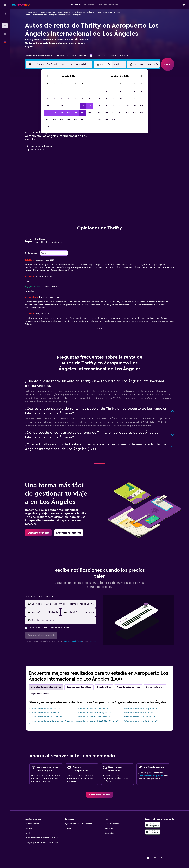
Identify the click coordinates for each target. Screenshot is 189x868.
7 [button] (76, 99)
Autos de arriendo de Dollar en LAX (46, 717)
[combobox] (39, 56)
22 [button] (83, 113)
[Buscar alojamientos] (5, 20)
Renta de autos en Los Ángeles (110, 12)
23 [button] (90, 113)
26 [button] (62, 120)
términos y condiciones (72, 641)
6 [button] (69, 99)
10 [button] (48, 106)
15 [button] (83, 106)
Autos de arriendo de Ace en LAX (139, 717)
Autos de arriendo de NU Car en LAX (141, 721)
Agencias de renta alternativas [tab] (46, 687)
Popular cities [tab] (104, 687)
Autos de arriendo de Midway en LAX (94, 713)
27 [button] (69, 120)
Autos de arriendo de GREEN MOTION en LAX (98, 721)
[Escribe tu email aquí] (63, 620)
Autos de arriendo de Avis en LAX (45, 709)
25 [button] (55, 120)
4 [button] (55, 99)
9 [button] (90, 99)
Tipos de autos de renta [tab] (128, 687)
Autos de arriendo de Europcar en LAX (94, 717)
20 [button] (69, 113)
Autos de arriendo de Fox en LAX (139, 713)
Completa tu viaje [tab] (155, 687)
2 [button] (90, 92)
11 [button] (55, 106)
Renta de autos (31, 12)
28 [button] (76, 120)
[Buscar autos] (5, 26)
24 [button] (48, 120)
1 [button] (83, 92)
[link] (38, 533)
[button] (5, 5)
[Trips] (5, 34)
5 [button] (62, 99)
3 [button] (48, 99)
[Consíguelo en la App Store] (153, 832)
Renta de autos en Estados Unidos (54, 12)
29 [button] (83, 120)
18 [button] (55, 113)
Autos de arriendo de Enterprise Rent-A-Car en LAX (51, 722)
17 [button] (48, 113)
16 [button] (90, 106)
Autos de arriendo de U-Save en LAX (94, 709)
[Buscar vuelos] (5, 13)
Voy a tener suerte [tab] (40, 694)
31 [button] (48, 127)
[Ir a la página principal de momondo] (20, 4)
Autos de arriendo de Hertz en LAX (45, 713)
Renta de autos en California (83, 12)
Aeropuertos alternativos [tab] (79, 687)
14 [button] (76, 106)
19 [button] (62, 113)
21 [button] (76, 113)
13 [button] (69, 106)
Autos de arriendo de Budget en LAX (141, 709)
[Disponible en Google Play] (153, 825)
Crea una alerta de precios (151, 776)
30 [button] (90, 120)
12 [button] (62, 106)
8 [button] (83, 99)
